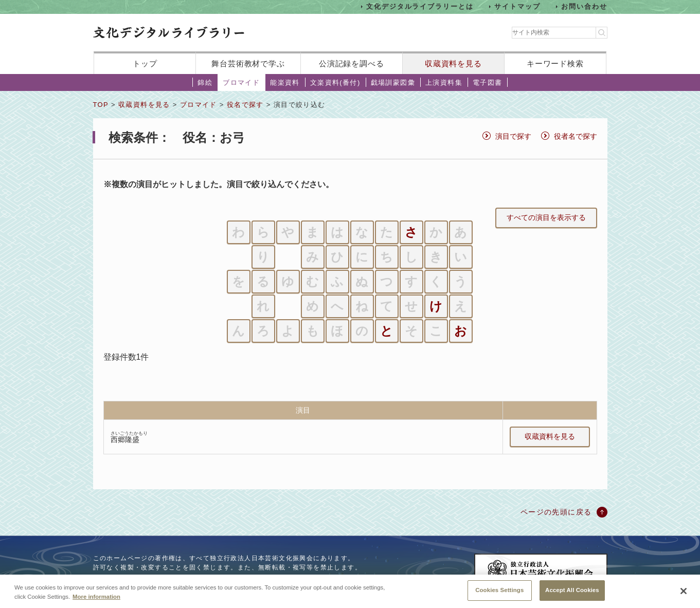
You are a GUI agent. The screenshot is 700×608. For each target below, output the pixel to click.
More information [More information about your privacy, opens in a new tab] (96, 601)
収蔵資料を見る (453, 63)
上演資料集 (444, 82)
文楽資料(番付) (335, 82)
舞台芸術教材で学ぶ (248, 63)
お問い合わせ (584, 6)
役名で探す (245, 105)
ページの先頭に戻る (556, 512)
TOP (101, 105)
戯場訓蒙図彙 (393, 82)
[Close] (684, 596)
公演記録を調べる (352, 63)
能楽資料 (285, 82)
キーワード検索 (555, 63)
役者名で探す (576, 136)
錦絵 (205, 82)
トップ (145, 63)
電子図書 (488, 82)
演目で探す (513, 136)
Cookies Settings (499, 595)
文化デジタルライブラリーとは (420, 6)
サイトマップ (517, 6)
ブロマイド (241, 82)
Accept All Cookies (572, 595)
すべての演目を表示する (546, 217)
